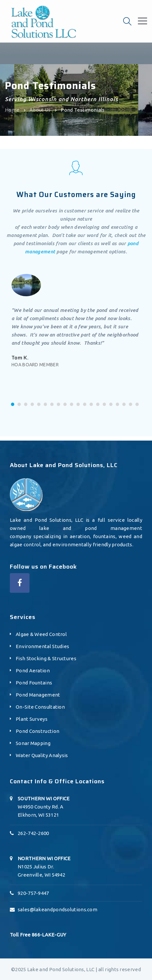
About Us (40, 109)
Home (12, 109)
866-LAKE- (44, 935)
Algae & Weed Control (41, 634)
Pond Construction (38, 731)
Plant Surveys (32, 719)
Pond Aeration (33, 671)
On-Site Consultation (40, 707)
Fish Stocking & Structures (46, 658)
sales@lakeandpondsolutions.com (57, 909)
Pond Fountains (34, 683)
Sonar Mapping (33, 743)
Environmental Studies (42, 646)
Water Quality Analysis (42, 755)
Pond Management (38, 695)
